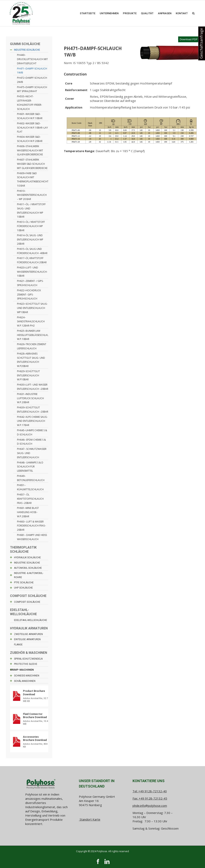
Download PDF (189, 39)
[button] (193, 13)
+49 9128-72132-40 (153, 791)
